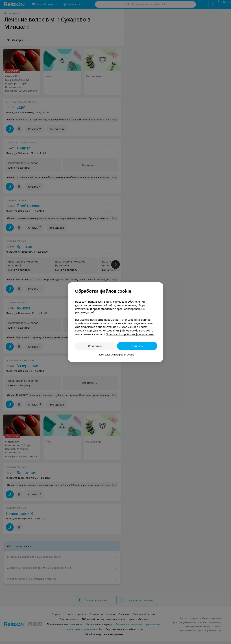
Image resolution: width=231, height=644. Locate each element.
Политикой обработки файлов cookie (130, 334)
